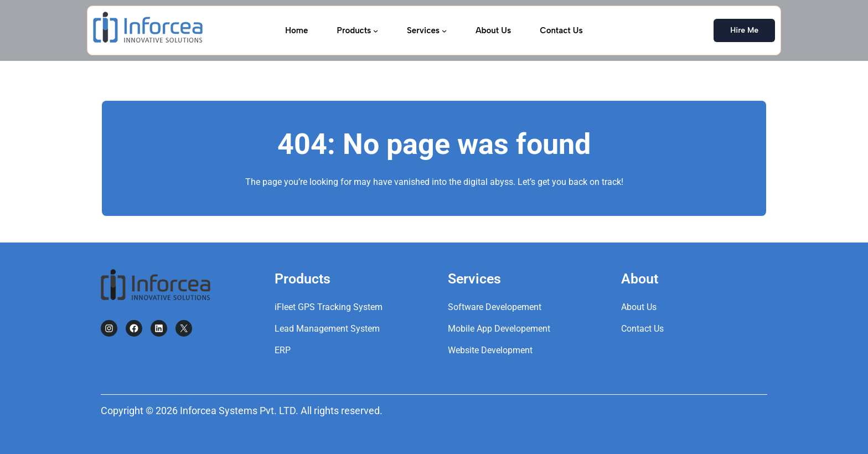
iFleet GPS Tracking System (329, 307)
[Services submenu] (444, 30)
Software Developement (495, 307)
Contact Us (642, 329)
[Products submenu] (376, 30)
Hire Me (744, 30)
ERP (283, 350)
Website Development (490, 350)
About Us (639, 307)
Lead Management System (327, 329)
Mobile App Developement (499, 329)
